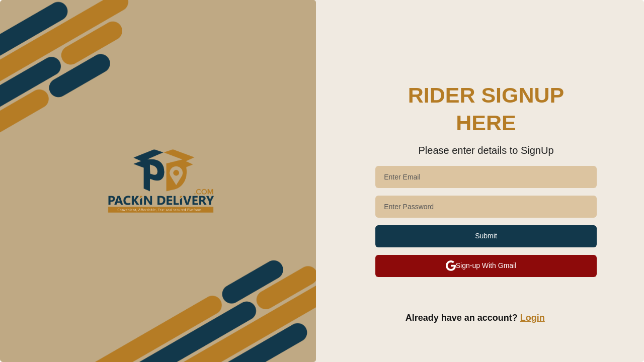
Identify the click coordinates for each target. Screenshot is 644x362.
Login (533, 318)
